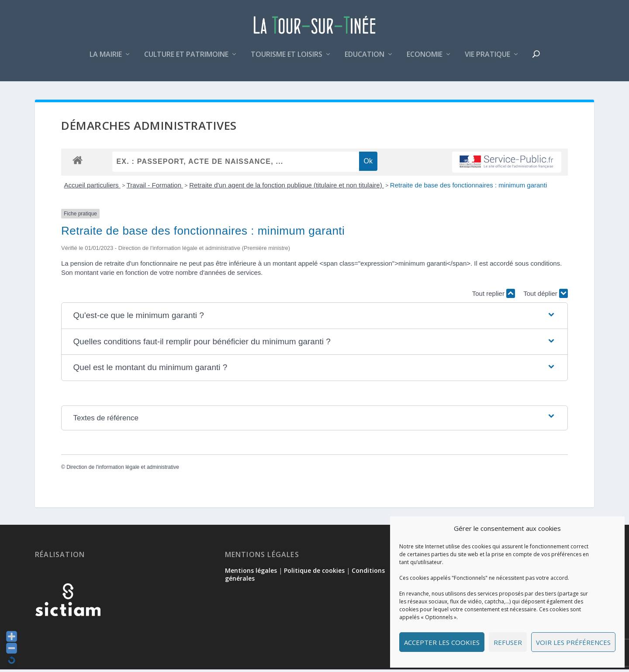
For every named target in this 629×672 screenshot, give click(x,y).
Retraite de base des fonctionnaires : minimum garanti (468, 188)
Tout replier (494, 296)
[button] (315, 319)
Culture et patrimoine (186, 58)
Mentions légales (251, 573)
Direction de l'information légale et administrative (123, 470)
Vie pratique (487, 58)
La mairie (106, 58)
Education (365, 58)
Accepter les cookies (442, 642)
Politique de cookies (314, 573)
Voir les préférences (573, 642)
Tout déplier (546, 296)
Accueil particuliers (92, 188)
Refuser (508, 642)
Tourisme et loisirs (287, 58)
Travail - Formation (155, 188)
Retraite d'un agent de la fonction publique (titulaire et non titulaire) (287, 188)
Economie (425, 58)
